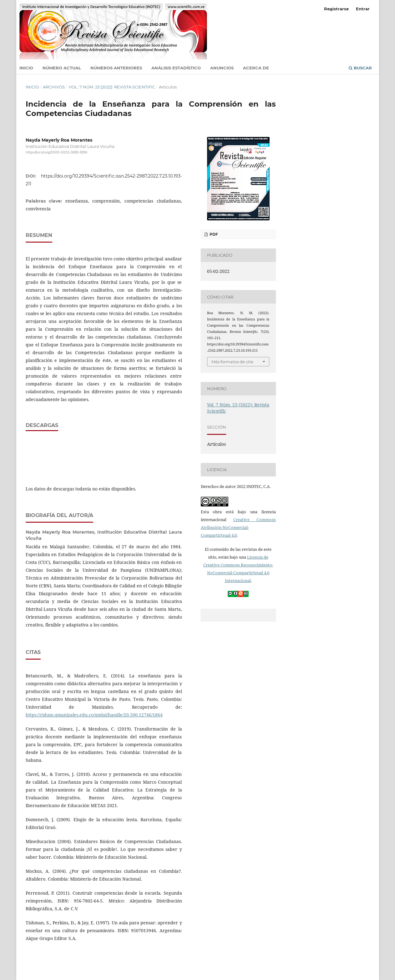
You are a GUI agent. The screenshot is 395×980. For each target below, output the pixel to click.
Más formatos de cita (232, 362)
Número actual (62, 68)
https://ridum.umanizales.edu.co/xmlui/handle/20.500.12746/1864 (94, 715)
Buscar (360, 68)
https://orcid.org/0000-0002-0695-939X (57, 152)
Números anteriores (116, 68)
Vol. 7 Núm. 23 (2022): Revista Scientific (112, 87)
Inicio (26, 68)
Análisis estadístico (176, 68)
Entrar (363, 9)
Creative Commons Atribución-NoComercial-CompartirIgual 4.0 (238, 527)
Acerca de (256, 68)
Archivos (54, 87)
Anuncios (222, 68)
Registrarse (336, 9)
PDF (213, 234)
